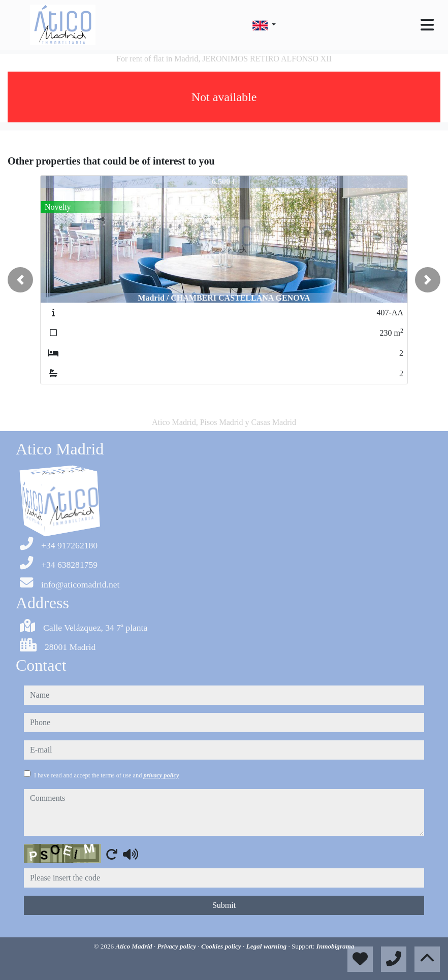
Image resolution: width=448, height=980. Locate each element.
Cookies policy (222, 946)
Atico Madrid (134, 946)
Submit (224, 905)
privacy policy (161, 775)
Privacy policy (178, 946)
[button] (20, 280)
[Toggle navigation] (427, 25)
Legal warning (267, 946)
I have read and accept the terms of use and (106, 775)
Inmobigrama (335, 946)
